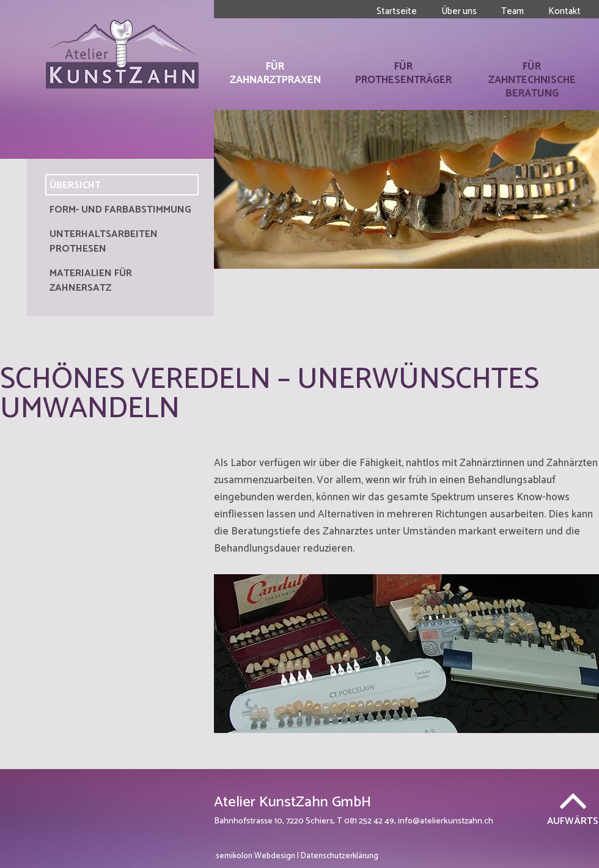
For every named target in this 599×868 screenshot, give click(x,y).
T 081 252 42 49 (366, 821)
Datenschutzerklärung (340, 856)
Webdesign (255, 856)
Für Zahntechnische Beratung (532, 80)
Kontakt (564, 11)
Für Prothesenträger (403, 73)
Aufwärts (573, 820)
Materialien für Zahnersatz (91, 281)
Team (513, 11)
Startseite (397, 11)
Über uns (459, 11)
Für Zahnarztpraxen (275, 73)
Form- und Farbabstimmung (120, 210)
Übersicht (75, 185)
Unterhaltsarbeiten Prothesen (104, 242)
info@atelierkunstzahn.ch (446, 821)
